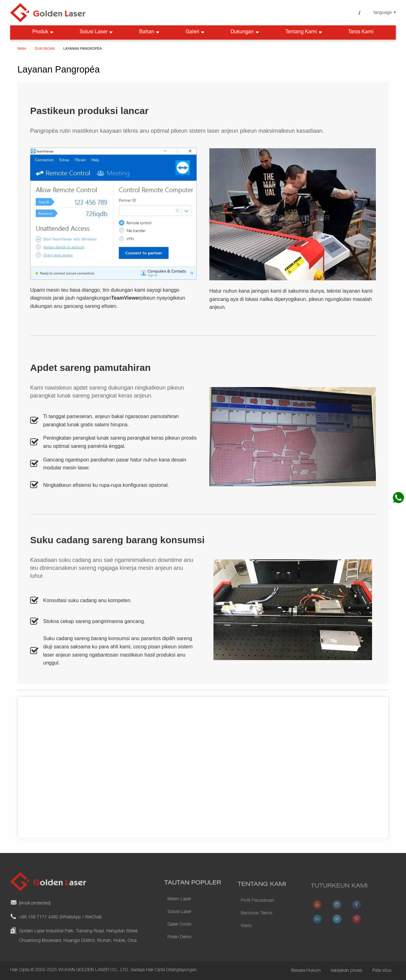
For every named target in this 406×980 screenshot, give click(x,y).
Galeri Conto (180, 938)
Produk (43, 32)
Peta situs (382, 971)
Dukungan (245, 32)
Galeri (196, 32)
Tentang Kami (304, 32)
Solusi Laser (97, 32)
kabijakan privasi (347, 971)
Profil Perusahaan (258, 911)
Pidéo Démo (180, 950)
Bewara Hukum (306, 971)
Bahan (150, 32)
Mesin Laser (179, 912)
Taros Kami (361, 32)
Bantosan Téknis (257, 924)
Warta (246, 937)
